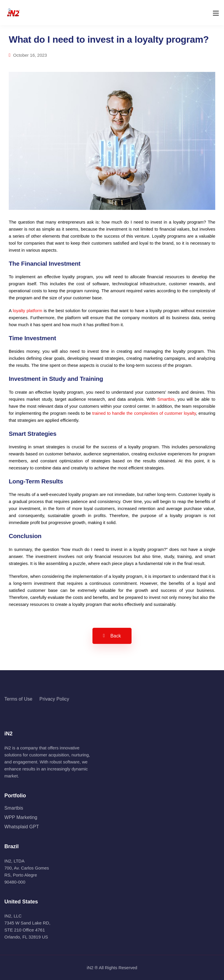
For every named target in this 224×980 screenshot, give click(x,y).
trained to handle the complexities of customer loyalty (144, 413)
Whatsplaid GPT (22, 827)
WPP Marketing (21, 817)
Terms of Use (18, 699)
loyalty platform (28, 311)
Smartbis (166, 399)
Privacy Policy (54, 699)
